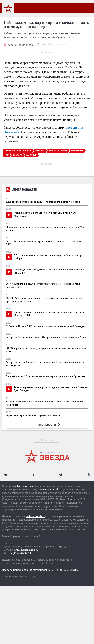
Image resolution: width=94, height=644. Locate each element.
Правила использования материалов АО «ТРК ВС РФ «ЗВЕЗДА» (40, 570)
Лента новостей (21, 190)
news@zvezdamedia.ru (25, 550)
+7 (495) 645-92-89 (20, 553)
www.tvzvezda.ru (53, 489)
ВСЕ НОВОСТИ (50, 425)
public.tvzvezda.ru (24, 486)
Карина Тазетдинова (20, 45)
